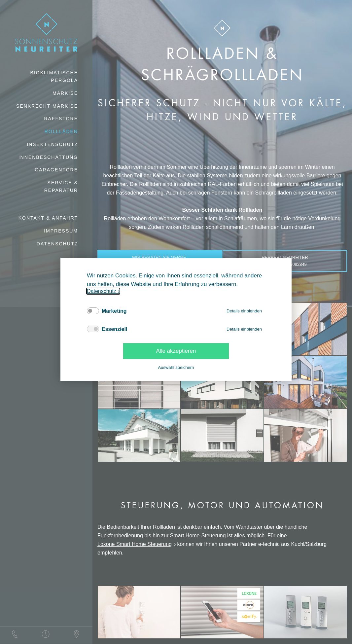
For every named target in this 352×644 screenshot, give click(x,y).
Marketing (114, 311)
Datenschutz (102, 291)
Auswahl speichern (176, 367)
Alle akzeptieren (176, 351)
